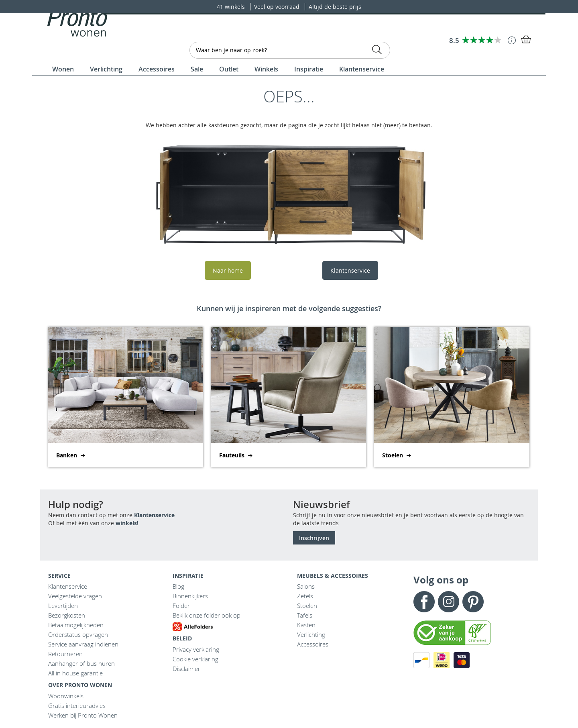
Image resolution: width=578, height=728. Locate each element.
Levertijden (63, 606)
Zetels (305, 596)
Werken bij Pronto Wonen (83, 715)
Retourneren (65, 654)
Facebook (424, 602)
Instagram (449, 602)
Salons (306, 586)
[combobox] (290, 50)
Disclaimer (186, 669)
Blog (178, 586)
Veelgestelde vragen (75, 596)
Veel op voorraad (278, 7)
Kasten (306, 625)
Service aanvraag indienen (83, 644)
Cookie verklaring (195, 659)
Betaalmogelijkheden (76, 625)
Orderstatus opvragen (78, 634)
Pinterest (473, 602)
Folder (181, 606)
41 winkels (232, 7)
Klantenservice (350, 270)
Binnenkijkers (190, 596)
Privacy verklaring (196, 649)
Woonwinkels (66, 696)
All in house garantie (75, 673)
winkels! (127, 523)
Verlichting (311, 634)
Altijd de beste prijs (335, 7)
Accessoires (313, 644)
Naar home (228, 270)
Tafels (305, 615)
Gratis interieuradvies (77, 706)
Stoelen (307, 606)
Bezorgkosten (67, 615)
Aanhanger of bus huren (81, 663)
